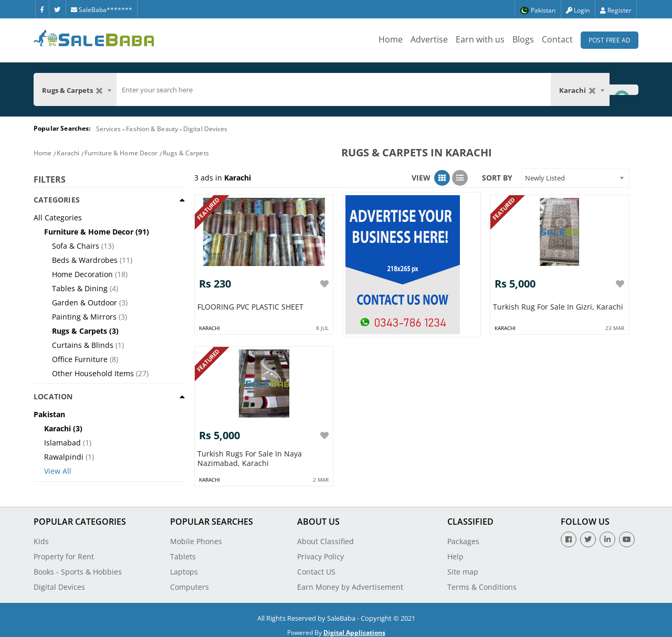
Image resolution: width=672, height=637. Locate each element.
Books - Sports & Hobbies (78, 566)
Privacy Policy (321, 551)
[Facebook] (42, 9)
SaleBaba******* (102, 10)
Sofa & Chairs (76, 246)
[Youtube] (627, 534)
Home (391, 39)
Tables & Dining (80, 288)
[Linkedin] (607, 534)
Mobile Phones (196, 536)
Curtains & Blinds (83, 345)
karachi (209, 325)
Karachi (68, 153)
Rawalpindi (64, 457)
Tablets (183, 551)
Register (616, 10)
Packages (463, 536)
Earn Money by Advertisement (350, 582)
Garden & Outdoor (85, 302)
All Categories (58, 217)
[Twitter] (57, 9)
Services (109, 129)
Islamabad (62, 443)
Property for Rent (64, 551)
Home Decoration (82, 274)
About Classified (325, 536)
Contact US (316, 566)
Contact (557, 39)
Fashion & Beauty (152, 129)
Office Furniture (80, 359)
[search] (334, 90)
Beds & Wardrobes (85, 260)
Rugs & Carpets (186, 153)
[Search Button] (624, 89)
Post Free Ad (610, 40)
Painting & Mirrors (84, 317)
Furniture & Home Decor (121, 153)
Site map (463, 566)
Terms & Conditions (482, 582)
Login (578, 10)
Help (455, 551)
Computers (190, 582)
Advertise (429, 39)
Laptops (184, 566)
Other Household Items (93, 373)
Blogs (523, 39)
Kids (41, 536)
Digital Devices (206, 129)
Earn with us (480, 39)
